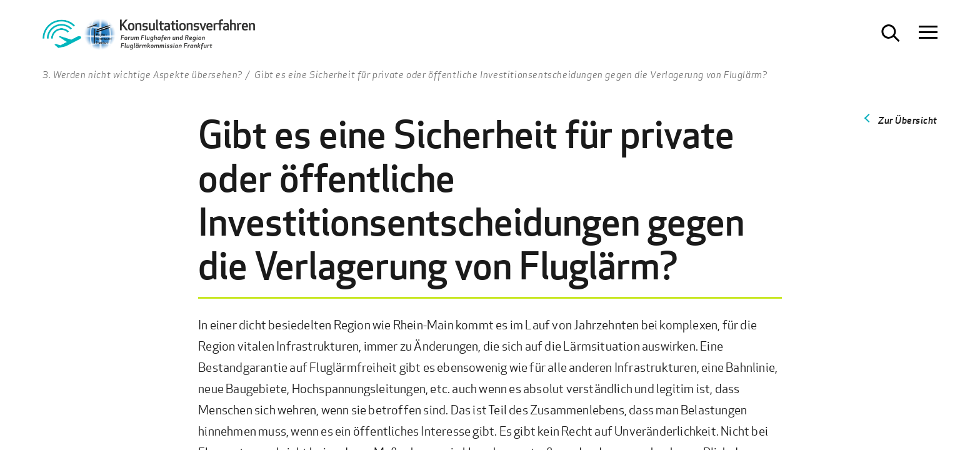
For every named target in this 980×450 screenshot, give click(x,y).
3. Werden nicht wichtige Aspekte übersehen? (142, 74)
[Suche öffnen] (891, 33)
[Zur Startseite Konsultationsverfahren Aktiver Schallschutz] (149, 38)
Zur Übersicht (908, 120)
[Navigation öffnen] (928, 33)
